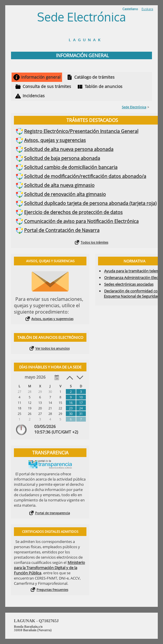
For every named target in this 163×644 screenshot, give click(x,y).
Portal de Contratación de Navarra (62, 230)
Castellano (130, 9)
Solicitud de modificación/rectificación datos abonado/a (85, 176)
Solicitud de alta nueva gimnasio (59, 185)
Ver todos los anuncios (52, 348)
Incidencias (34, 96)
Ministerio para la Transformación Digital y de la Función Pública (49, 568)
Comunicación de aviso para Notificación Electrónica (81, 221)
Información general (41, 77)
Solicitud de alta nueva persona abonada (69, 149)
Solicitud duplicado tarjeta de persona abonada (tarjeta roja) (90, 203)
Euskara (147, 9)
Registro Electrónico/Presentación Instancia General (81, 131)
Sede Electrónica (134, 107)
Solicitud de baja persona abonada (62, 158)
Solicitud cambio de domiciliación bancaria (71, 167)
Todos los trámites (94, 242)
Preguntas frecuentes (52, 590)
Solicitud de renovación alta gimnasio (65, 194)
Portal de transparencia (52, 513)
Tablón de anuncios (104, 86)
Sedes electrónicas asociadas (129, 284)
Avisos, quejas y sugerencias (55, 140)
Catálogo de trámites (94, 77)
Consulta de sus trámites (47, 86)
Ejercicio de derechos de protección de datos (73, 212)
